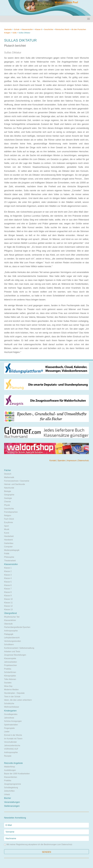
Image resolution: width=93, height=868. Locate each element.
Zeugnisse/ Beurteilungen (15, 655)
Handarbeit (9, 536)
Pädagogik (9, 634)
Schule (17, 29)
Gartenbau (9, 543)
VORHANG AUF (11, 749)
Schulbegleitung (11, 788)
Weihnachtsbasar (12, 707)
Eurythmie (8, 522)
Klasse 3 (8, 575)
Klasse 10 (8, 599)
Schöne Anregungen (13, 721)
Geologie (8, 498)
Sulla (14, 33)
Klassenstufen (27, 29)
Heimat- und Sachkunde (15, 484)
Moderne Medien (11, 690)
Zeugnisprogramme (13, 784)
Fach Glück (9, 519)
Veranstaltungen (12, 802)
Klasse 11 (8, 603)
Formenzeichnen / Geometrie (17, 481)
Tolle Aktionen (10, 679)
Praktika (8, 669)
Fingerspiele (9, 728)
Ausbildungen (10, 770)
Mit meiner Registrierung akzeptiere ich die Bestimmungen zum (38, 845)
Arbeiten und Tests (12, 652)
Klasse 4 (8, 578)
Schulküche (9, 703)
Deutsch (8, 474)
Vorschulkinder (10, 742)
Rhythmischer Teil (12, 617)
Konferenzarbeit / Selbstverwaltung (19, 648)
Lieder (7, 732)
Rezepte (8, 756)
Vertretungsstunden (13, 641)
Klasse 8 (8, 592)
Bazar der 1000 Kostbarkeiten (17, 774)
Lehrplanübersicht (12, 638)
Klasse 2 (8, 571)
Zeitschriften (9, 791)
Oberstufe (8, 624)
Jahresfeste (9, 718)
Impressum (72, 461)
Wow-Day (8, 686)
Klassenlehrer (10, 620)
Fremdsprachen (11, 512)
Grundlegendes (11, 714)
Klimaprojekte (10, 676)
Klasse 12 (8, 606)
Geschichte (48, 29)
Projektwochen (10, 665)
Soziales (8, 683)
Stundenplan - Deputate (14, 693)
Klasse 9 (8, 596)
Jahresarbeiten (11, 662)
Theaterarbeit (10, 561)
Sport (6, 526)
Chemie (7, 502)
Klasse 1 (8, 568)
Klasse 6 (39, 29)
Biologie (8, 491)
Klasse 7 (8, 589)
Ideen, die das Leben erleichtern (18, 700)
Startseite (8, 29)
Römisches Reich (62, 29)
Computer (8, 547)
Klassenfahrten (11, 777)
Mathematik (9, 477)
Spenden (62, 461)
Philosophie (9, 557)
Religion (8, 516)
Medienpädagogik (12, 550)
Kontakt (53, 461)
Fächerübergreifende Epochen (17, 627)
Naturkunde (9, 488)
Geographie (9, 495)
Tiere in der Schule (12, 697)
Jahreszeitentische (12, 745)
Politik (7, 554)
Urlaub (7, 794)
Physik (7, 505)
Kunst (7, 533)
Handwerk (8, 540)
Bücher (8, 798)
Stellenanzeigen (12, 806)
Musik (7, 529)
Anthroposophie (11, 631)
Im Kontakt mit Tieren (13, 739)
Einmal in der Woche (13, 735)
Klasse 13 (8, 609)
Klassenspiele (10, 658)
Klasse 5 (8, 582)
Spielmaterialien (11, 725)
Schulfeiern (9, 644)
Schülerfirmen (10, 672)
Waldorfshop (10, 767)
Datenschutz (83, 461)
